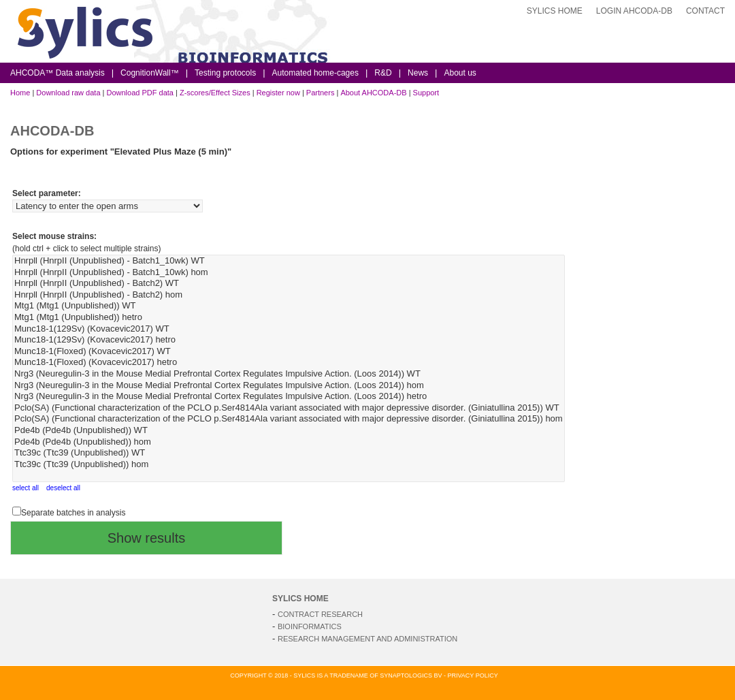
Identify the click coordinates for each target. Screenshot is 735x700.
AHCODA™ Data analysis (58, 73)
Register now (278, 93)
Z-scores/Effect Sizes (215, 93)
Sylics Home (555, 11)
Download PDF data (140, 93)
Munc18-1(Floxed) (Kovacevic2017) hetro (289, 363)
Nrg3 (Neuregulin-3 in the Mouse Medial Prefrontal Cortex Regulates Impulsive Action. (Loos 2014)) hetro (289, 397)
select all (26, 488)
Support (426, 93)
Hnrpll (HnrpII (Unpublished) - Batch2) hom (289, 295)
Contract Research (320, 614)
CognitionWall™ (150, 73)
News (418, 73)
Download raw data (68, 93)
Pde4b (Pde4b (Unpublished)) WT (289, 431)
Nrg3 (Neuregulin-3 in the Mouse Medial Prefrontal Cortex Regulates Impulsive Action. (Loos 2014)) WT (289, 374)
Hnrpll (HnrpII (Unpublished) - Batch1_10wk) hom (289, 273)
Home (20, 93)
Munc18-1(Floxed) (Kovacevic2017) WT (289, 352)
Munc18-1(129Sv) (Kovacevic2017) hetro (289, 340)
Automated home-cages (315, 73)
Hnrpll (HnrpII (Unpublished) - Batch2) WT (289, 284)
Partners (321, 93)
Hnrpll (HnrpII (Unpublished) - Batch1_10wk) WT (289, 261)
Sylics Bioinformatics (330, 42)
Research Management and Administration (367, 639)
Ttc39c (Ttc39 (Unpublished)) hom (289, 465)
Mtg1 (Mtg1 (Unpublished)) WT (289, 306)
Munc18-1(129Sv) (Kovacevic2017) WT (289, 329)
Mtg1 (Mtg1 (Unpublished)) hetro (289, 318)
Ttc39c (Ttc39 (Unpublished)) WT (289, 453)
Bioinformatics (310, 626)
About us (460, 73)
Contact (705, 11)
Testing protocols (225, 73)
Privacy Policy (473, 675)
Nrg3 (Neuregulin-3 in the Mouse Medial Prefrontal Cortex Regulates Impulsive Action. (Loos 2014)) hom (289, 386)
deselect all (63, 488)
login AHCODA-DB (634, 11)
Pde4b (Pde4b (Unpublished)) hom (289, 442)
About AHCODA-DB (373, 93)
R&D (383, 73)
